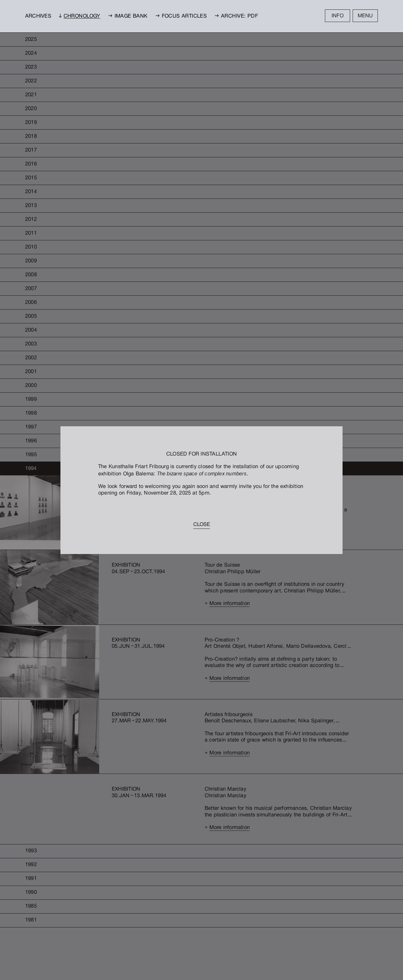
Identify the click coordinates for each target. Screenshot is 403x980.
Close (202, 525)
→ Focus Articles (181, 17)
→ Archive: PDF (236, 17)
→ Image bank (128, 17)
